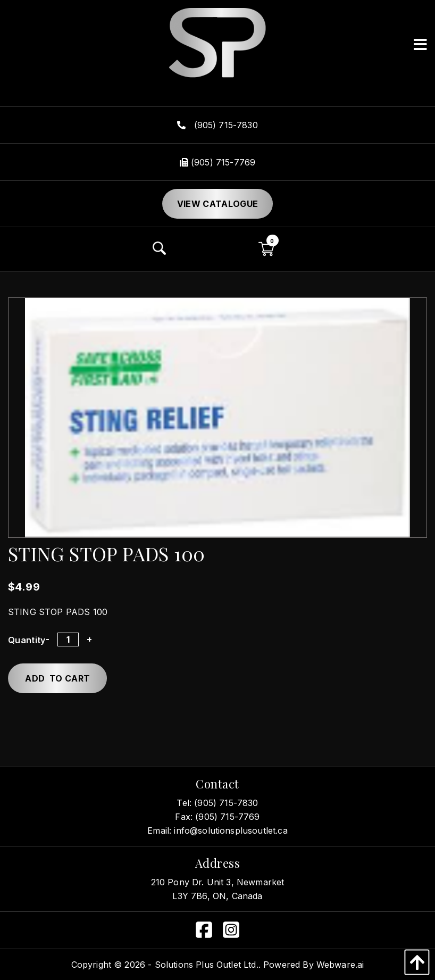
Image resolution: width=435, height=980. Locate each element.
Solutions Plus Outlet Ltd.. (208, 965)
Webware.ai (340, 965)
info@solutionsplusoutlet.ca (231, 830)
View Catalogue (217, 204)
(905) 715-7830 (217, 125)
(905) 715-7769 (217, 162)
